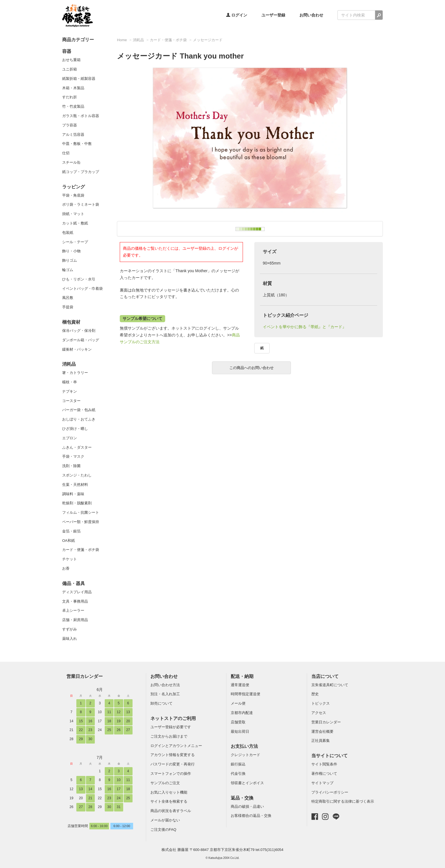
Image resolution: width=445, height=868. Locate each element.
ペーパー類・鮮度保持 (81, 522)
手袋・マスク (73, 456)
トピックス (321, 703)
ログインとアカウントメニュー (176, 746)
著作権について (324, 774)
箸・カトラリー (75, 373)
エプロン (70, 438)
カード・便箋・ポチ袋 (81, 550)
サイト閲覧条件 (324, 764)
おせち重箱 (71, 60)
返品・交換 (242, 798)
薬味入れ (70, 639)
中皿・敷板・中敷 (77, 144)
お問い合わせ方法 (165, 685)
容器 (67, 51)
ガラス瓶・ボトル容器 (81, 116)
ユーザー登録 (273, 15)
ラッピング (74, 187)
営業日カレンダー (85, 676)
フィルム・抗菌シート (81, 512)
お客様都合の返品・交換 (251, 816)
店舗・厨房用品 (75, 620)
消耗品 (69, 364)
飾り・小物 (71, 251)
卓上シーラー (73, 610)
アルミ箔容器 (73, 135)
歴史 (315, 694)
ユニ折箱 (70, 69)
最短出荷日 (240, 731)
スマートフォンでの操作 (171, 774)
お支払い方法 (244, 746)
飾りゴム (70, 260)
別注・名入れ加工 (165, 694)
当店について (325, 676)
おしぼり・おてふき (79, 419)
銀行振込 (238, 764)
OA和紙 (69, 541)
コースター (71, 401)
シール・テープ (75, 242)
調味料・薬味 (73, 494)
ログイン (237, 15)
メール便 (238, 703)
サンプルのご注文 (165, 783)
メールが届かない (165, 820)
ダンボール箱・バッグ (81, 340)
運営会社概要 (322, 731)
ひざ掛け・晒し (75, 429)
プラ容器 (70, 125)
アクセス (319, 713)
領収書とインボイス (247, 783)
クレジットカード (245, 755)
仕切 (66, 153)
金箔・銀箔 (71, 531)
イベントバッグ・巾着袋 (82, 289)
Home (122, 40)
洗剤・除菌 (71, 466)
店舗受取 (238, 722)
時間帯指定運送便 (245, 694)
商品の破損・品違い (247, 806)
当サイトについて (329, 756)
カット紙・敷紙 (75, 223)
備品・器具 (74, 583)
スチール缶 (71, 162)
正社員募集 (321, 741)
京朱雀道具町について (330, 685)
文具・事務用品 (75, 601)
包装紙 (68, 233)
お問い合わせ (311, 15)
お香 (66, 568)
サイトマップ (322, 783)
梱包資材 (71, 322)
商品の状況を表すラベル (171, 811)
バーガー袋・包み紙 (79, 410)
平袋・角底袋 (73, 195)
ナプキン (70, 391)
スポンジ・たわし (77, 475)
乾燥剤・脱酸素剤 (77, 503)
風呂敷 (68, 298)
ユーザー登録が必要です (171, 727)
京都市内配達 (242, 713)
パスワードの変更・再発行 (173, 764)
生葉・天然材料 (75, 485)
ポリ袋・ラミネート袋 (81, 204)
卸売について (161, 703)
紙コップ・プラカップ (81, 172)
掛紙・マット (73, 214)
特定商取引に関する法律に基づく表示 (343, 801)
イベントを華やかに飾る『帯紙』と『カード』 (305, 327)
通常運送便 (240, 685)
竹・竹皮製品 (73, 106)
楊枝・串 (70, 382)
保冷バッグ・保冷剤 (79, 331)
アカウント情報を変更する (173, 755)
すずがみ (70, 629)
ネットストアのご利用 (173, 718)
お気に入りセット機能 (169, 792)
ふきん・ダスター (77, 447)
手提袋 (68, 307)
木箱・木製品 (73, 88)
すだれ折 (70, 97)
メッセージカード (208, 40)
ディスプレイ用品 (77, 592)
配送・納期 (242, 676)
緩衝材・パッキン (77, 349)
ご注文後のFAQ (163, 830)
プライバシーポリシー (330, 792)
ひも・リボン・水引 (79, 279)
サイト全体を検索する (169, 801)
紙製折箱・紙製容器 (79, 79)
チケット (70, 559)
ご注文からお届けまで (169, 736)
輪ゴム (68, 270)
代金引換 (238, 774)
